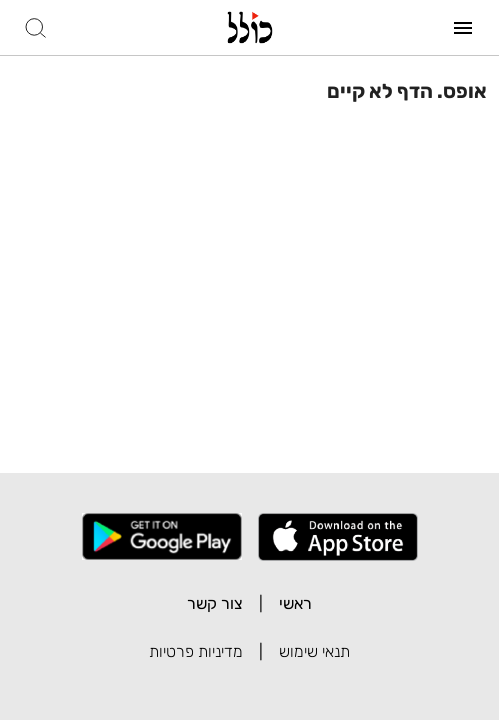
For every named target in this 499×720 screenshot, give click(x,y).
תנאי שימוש (314, 651)
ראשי (295, 603)
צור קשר (215, 603)
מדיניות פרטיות (196, 651)
